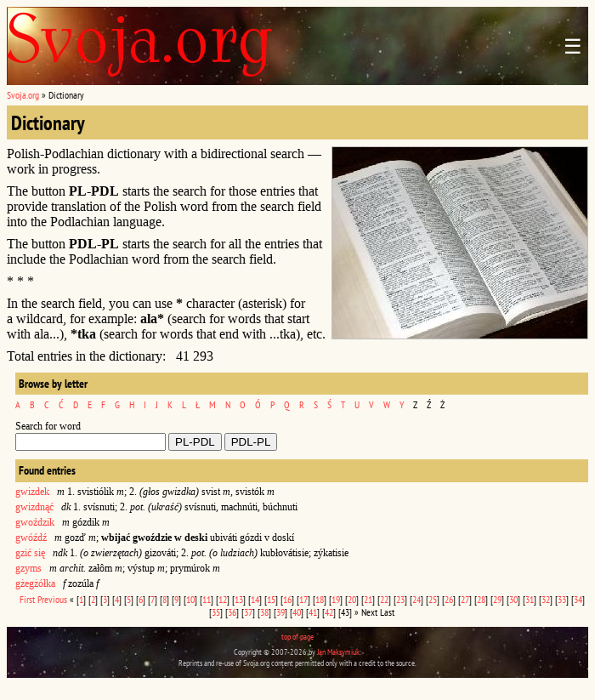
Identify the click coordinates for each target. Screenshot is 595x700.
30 (513, 599)
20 (352, 599)
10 (190, 599)
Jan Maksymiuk (338, 652)
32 (546, 599)
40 (297, 612)
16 (287, 599)
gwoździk (35, 522)
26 (449, 599)
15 (271, 599)
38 (264, 612)
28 (481, 599)
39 (280, 612)
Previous (52, 599)
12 (223, 599)
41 (313, 612)
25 (433, 599)
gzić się (30, 553)
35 (216, 612)
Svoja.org (23, 95)
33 (562, 599)
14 (255, 599)
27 (465, 599)
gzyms (28, 568)
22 (384, 599)
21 (368, 599)
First (27, 599)
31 (530, 599)
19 (336, 599)
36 (232, 612)
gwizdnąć (34, 507)
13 (239, 599)
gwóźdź (31, 538)
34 (578, 599)
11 (207, 599)
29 (497, 599)
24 (416, 599)
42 (329, 612)
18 (320, 599)
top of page (297, 637)
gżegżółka (35, 583)
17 (303, 599)
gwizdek (32, 492)
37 (248, 612)
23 (400, 599)
